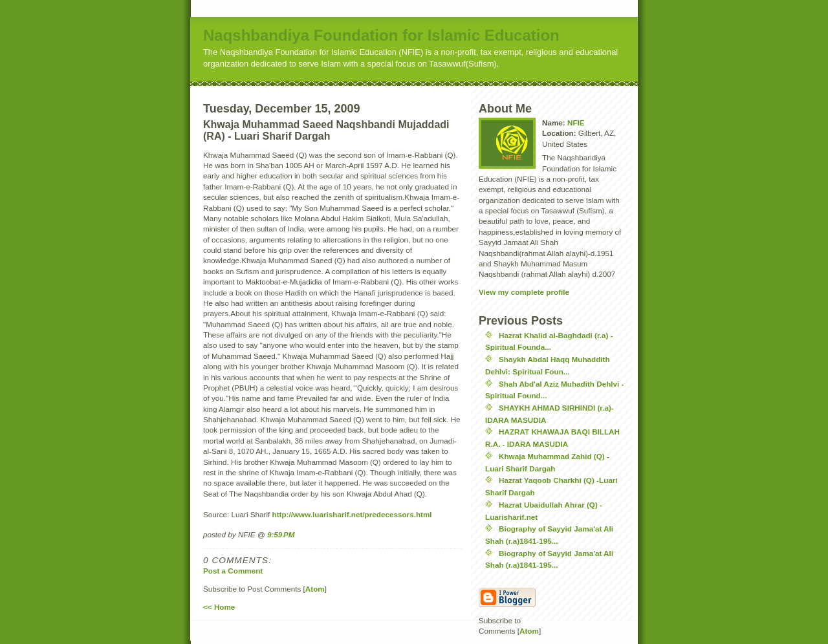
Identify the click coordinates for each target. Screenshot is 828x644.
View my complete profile (524, 292)
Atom (315, 589)
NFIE (576, 123)
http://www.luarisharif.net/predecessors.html (352, 514)
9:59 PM (281, 534)
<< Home (219, 607)
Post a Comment (233, 571)
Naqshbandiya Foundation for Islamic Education (381, 35)
